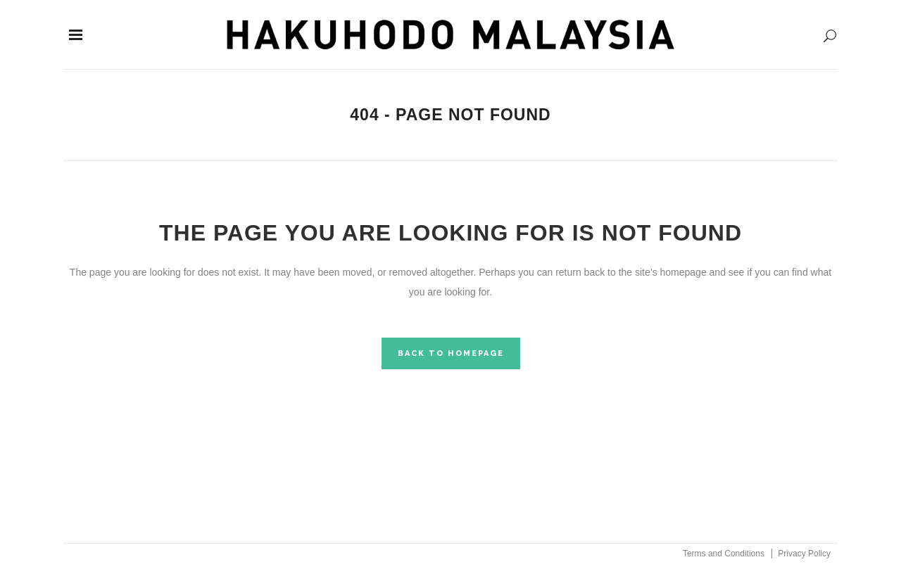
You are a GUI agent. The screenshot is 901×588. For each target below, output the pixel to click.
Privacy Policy (804, 554)
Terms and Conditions (724, 554)
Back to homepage (451, 353)
